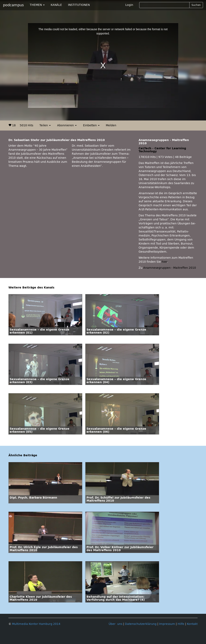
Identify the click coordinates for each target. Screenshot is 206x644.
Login (129, 5)
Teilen (45, 125)
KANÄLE (56, 5)
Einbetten (91, 125)
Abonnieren (67, 125)
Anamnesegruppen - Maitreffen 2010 (170, 268)
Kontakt (192, 624)
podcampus (13, 5)
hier (164, 262)
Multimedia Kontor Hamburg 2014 (36, 624)
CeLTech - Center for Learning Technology (162, 150)
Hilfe (181, 624)
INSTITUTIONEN (79, 5)
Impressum (167, 624)
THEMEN (37, 5)
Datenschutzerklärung (141, 624)
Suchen (196, 5)
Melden (111, 125)
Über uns (115, 624)
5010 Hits (26, 125)
